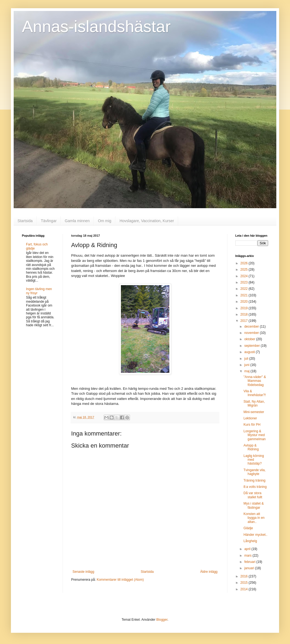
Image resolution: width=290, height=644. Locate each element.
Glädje (248, 528)
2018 (245, 314)
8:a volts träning (255, 487)
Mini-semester (254, 412)
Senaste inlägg (83, 572)
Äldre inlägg (209, 572)
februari (250, 562)
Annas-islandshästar (96, 26)
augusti (250, 352)
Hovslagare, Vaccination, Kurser (147, 221)
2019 (245, 308)
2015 (245, 583)
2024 (245, 276)
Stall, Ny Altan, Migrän (254, 403)
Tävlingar (49, 221)
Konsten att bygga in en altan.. (254, 518)
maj (247, 371)
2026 (245, 263)
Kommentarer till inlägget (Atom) (120, 580)
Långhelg (250, 541)
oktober (250, 339)
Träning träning (254, 480)
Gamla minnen (77, 221)
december (252, 327)
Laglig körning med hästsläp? (254, 460)
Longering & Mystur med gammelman (255, 435)
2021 (245, 295)
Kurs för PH (252, 425)
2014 (245, 589)
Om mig (105, 221)
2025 (245, 270)
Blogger (162, 620)
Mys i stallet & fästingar (254, 505)
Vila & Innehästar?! (255, 393)
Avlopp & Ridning (251, 447)
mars (248, 556)
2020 (245, 302)
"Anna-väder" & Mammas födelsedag (255, 381)
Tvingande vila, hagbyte (255, 472)
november (252, 333)
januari (250, 568)
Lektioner (250, 418)
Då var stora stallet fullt (253, 495)
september (253, 346)
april (248, 549)
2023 (245, 282)
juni (247, 365)
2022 (245, 289)
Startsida (25, 221)
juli (247, 359)
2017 (245, 321)
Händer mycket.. (255, 535)
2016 (245, 576)
